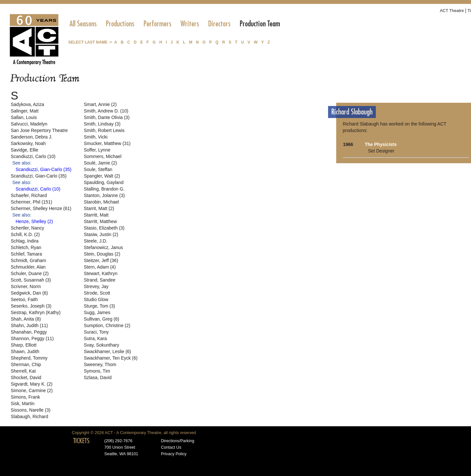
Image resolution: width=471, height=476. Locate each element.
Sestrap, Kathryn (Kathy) (36, 312)
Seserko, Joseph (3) (31, 306)
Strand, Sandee (100, 280)
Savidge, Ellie (25, 150)
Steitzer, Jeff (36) (101, 260)
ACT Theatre (452, 11)
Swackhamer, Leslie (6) (108, 351)
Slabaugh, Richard (29, 416)
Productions (120, 24)
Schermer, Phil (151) (32, 202)
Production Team (260, 24)
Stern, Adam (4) (100, 267)
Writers (190, 24)
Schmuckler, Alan (28, 267)
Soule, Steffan (98, 169)
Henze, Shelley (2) (34, 221)
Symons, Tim (97, 371)
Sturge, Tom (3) (99, 306)
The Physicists (381, 144)
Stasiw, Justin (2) (101, 234)
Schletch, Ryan (26, 247)
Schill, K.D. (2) (25, 234)
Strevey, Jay (96, 286)
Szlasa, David (98, 377)
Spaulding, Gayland (104, 182)
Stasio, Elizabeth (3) (104, 228)
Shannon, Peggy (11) (32, 338)
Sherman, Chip (26, 364)
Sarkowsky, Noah (28, 143)
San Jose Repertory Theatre (39, 130)
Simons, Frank (25, 397)
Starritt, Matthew (100, 221)
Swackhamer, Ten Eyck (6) (111, 358)
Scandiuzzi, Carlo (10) (33, 156)
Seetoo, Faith (24, 299)
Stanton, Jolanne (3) (104, 195)
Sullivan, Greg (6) (102, 319)
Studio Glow (96, 299)
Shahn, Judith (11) (29, 325)
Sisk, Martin (23, 403)
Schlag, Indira (25, 241)
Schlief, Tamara (26, 254)
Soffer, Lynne (97, 150)
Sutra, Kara (95, 338)
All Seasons (83, 24)
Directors (219, 24)
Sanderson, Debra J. (32, 137)
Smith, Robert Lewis (104, 130)
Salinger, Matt (25, 111)
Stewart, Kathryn (101, 273)
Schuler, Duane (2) (30, 273)
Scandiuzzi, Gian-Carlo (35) (44, 169)
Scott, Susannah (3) (31, 280)
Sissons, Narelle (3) (31, 410)
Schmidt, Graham (28, 260)
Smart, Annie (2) (100, 104)
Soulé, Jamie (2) (100, 163)
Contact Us (171, 447)
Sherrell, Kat (23, 371)
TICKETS (81, 441)
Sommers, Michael (103, 156)
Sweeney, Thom (100, 364)
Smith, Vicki (96, 137)
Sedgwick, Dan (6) (29, 293)
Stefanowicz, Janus (103, 247)
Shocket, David (26, 377)
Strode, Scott (97, 293)
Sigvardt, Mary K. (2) (32, 384)
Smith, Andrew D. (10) (106, 111)
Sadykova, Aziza (27, 104)
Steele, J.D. (95, 241)
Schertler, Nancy (27, 228)
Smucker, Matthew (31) (107, 143)
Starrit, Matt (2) (99, 208)
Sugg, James (97, 312)
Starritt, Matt (96, 215)
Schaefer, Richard (29, 195)
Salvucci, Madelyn (29, 124)
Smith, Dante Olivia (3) (107, 117)
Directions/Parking (178, 441)
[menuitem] (83, 24)
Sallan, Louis (24, 117)
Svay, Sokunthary (102, 345)
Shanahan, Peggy (29, 332)
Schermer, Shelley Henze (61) (41, 208)
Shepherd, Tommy (29, 358)
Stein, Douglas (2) (102, 254)
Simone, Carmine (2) (32, 390)
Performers (158, 24)
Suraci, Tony (96, 332)
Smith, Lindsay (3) (102, 124)
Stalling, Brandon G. (104, 189)
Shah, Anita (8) (26, 319)
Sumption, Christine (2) (107, 325)
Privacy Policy (174, 454)
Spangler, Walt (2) (102, 176)
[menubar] (175, 24)
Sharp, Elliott (24, 345)
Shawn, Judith (25, 351)
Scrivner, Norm (26, 286)
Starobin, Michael (101, 202)
